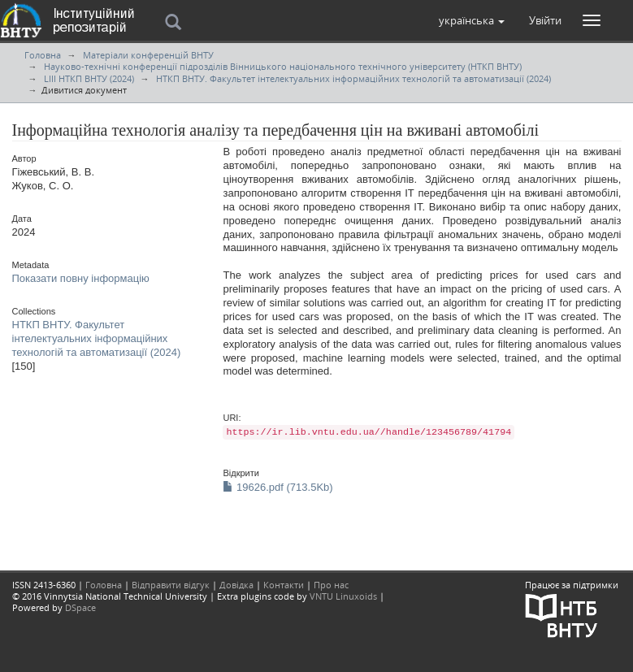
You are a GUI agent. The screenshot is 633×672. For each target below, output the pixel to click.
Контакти (284, 585)
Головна (43, 55)
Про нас (331, 585)
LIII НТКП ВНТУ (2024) (89, 78)
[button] (472, 20)
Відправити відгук (171, 585)
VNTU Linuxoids (343, 596)
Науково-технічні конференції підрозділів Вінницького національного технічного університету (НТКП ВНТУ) (283, 66)
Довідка (236, 585)
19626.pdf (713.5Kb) (277, 487)
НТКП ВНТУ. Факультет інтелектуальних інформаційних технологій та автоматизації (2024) (353, 78)
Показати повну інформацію (81, 278)
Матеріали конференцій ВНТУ (148, 55)
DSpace (80, 607)
